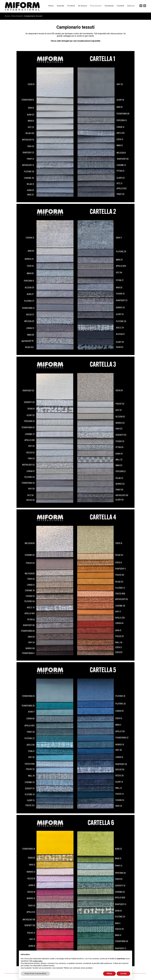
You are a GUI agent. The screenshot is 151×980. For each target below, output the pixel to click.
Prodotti (71, 6)
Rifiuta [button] (109, 973)
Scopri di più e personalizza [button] (35, 973)
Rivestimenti (96, 6)
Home (51, 6)
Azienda (60, 6)
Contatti (120, 6)
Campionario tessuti (33, 16)
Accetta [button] (123, 973)
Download (109, 6)
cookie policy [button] (38, 961)
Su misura (83, 6)
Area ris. (131, 6)
